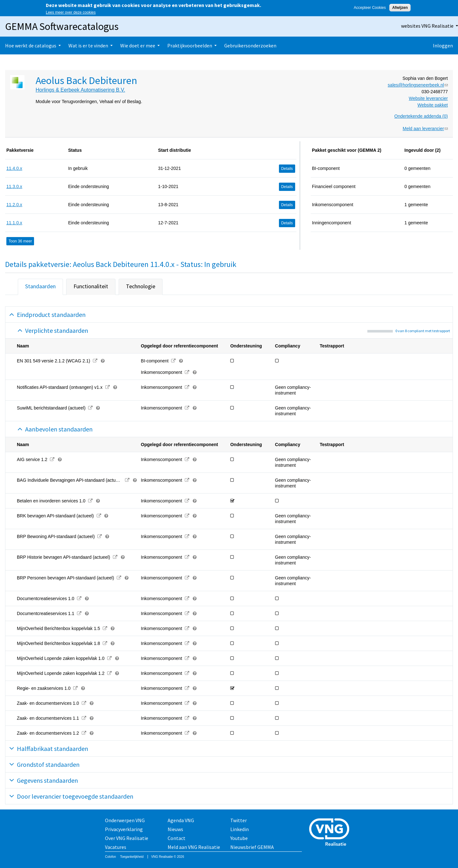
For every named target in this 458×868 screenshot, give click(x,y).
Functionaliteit (91, 286)
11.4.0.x (14, 168)
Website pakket (433, 105)
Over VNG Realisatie (127, 838)
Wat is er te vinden (88, 45)
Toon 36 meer (20, 241)
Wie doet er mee (138, 45)
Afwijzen (400, 8)
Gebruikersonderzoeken (250, 45)
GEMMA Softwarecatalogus (62, 26)
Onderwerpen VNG (125, 820)
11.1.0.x (14, 223)
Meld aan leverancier (425, 129)
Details (287, 169)
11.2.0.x (14, 205)
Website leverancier (428, 98)
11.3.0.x (14, 186)
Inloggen (443, 45)
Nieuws (175, 829)
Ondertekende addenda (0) (421, 116)
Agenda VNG (181, 820)
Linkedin (239, 829)
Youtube (239, 838)
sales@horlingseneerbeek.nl (418, 85)
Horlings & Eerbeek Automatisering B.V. (80, 90)
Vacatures (116, 847)
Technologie (141, 286)
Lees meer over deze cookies (71, 12)
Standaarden (40, 286)
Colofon (110, 857)
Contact (177, 838)
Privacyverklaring (124, 829)
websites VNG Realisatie (427, 26)
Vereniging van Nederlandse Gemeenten (331, 833)
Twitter (239, 820)
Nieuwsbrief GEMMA (252, 847)
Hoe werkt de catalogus (31, 45)
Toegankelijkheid (132, 857)
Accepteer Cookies (370, 8)
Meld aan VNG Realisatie (194, 847)
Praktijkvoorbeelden (190, 45)
